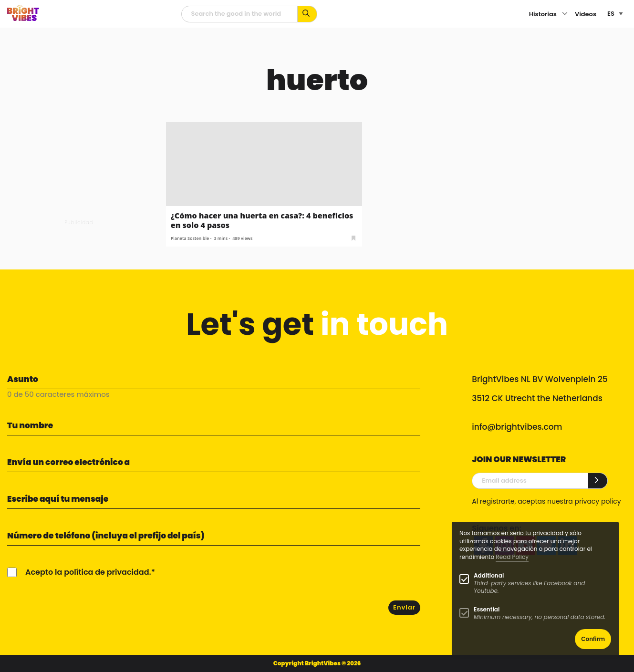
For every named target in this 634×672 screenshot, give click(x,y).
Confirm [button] (593, 639)
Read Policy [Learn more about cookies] (512, 557)
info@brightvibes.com (517, 427)
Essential (487, 609)
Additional (489, 575)
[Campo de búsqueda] (239, 14)
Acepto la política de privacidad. (88, 572)
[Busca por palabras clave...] (307, 14)
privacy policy (598, 501)
